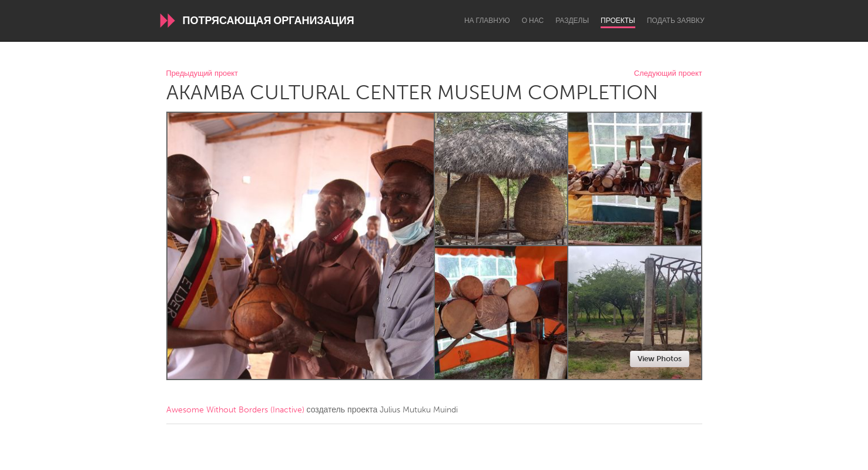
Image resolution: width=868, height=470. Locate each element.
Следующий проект (668, 74)
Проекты (618, 21)
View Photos (660, 359)
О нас (533, 21)
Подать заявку (676, 21)
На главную (487, 21)
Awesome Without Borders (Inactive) (235, 410)
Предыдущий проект (202, 74)
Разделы (572, 21)
